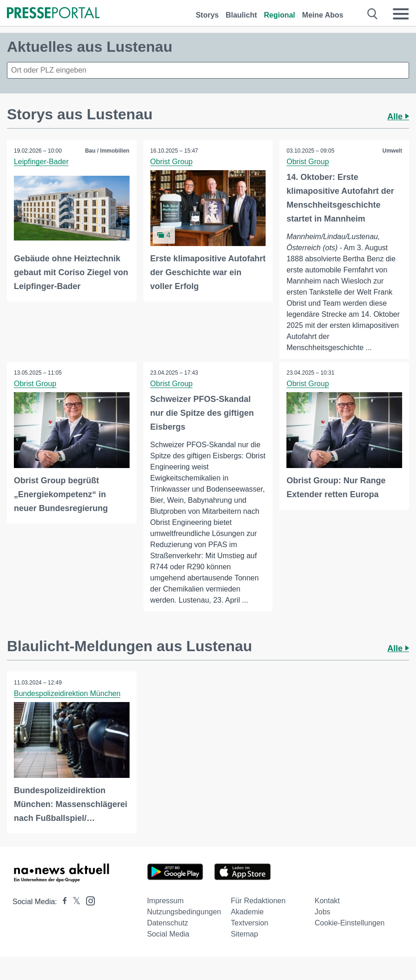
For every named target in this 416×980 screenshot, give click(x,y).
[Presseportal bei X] (74, 902)
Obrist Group (172, 162)
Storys (207, 15)
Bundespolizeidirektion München (67, 693)
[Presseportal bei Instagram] (88, 901)
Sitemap (245, 934)
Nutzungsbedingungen (184, 912)
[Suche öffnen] (373, 14)
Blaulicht (242, 15)
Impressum (165, 901)
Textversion (250, 923)
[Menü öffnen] (401, 14)
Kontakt (327, 901)
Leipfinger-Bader (41, 162)
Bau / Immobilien (107, 151)
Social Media (168, 934)
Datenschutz (168, 923)
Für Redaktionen (258, 901)
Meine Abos (323, 15)
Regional (279, 15)
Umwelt (392, 151)
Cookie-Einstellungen (350, 923)
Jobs (323, 912)
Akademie (247, 912)
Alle (398, 117)
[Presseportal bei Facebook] (62, 902)
